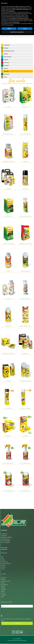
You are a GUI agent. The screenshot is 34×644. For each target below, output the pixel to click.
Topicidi (6, 68)
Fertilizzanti (7, 45)
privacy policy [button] (16, 22)
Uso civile (6, 71)
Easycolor (24, 641)
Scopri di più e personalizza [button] (17, 32)
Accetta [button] (25, 29)
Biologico (6, 48)
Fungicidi (6, 60)
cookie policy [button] (12, 11)
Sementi (6, 54)
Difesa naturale (8, 57)
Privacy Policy (4, 548)
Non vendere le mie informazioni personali (19, 18)
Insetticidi (6, 63)
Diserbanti (6, 65)
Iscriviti (17, 623)
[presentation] (10, 612)
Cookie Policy (4, 549)
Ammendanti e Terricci (9, 51)
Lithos (6, 77)
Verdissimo (7, 74)
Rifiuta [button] (9, 29)
